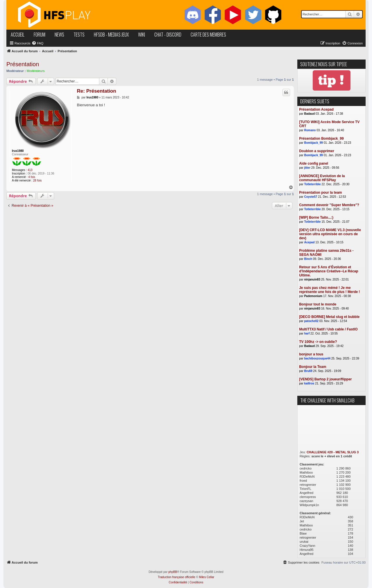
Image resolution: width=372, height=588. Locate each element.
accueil (18, 35)
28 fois (37, 180)
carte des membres (208, 35)
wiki (142, 35)
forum (40, 35)
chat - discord (168, 35)
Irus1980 (18, 151)
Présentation (23, 64)
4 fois (32, 177)
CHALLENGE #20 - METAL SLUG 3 (333, 452)
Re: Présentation (97, 91)
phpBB (173, 572)
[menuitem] (37, 43)
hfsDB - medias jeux (111, 35)
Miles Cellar (207, 577)
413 (30, 170)
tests (79, 35)
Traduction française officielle (177, 577)
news (59, 35)
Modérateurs (36, 71)
